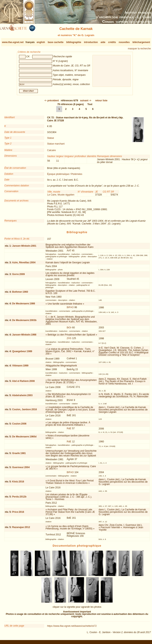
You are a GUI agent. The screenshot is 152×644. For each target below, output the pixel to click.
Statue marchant (56, 145)
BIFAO (70, 309)
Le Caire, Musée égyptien (61, 196)
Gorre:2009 (19, 276)
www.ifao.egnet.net (13, 42)
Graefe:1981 (19, 455)
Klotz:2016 (18, 483)
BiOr (69, 329)
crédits (112, 42)
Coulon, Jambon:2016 (25, 411)
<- (52, 102)
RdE (69, 430)
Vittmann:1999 (20, 367)
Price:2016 (18, 514)
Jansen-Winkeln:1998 (24, 336)
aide (103, 42)
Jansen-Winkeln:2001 (24, 247)
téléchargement (141, 42)
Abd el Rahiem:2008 (23, 383)
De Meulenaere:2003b (24, 322)
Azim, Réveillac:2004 (24, 264)
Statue (51, 140)
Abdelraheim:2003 (22, 397)
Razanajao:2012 (21, 529)
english (41, 42)
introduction (91, 42)
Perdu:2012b (19, 498)
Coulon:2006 (19, 425)
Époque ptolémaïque (58, 176)
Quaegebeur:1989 (22, 353)
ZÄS (69, 340)
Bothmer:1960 (20, 293)
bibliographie (74, 42)
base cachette (56, 42)
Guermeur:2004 (21, 469)
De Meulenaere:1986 (24, 305)
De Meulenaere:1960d (24, 438)
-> (85, 102)
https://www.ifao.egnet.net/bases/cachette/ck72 (72, 628)
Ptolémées (77, 176)
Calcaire (51, 152)
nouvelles (124, 42)
